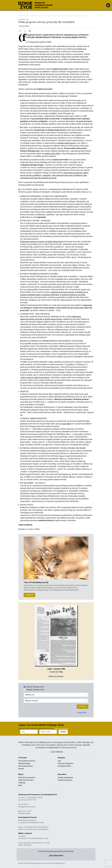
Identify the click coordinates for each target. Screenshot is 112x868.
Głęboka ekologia (24, 763)
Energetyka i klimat (64, 766)
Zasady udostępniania (65, 777)
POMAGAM (29, 595)
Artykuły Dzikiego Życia (35, 690)
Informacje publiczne (26, 766)
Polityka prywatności (65, 780)
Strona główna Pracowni (27, 761)
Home (27, 16)
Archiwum (34, 16)
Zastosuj (83, 707)
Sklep (20, 785)
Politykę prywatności (61, 728)
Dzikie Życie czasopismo (27, 777)
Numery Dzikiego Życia (35, 687)
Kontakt (21, 769)
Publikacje (22, 783)
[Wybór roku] (56, 695)
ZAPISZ (63, 732)
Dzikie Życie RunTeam (26, 780)
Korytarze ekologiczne (65, 763)
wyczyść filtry (82, 713)
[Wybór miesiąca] (56, 701)
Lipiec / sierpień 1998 (49, 16)
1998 (40, 16)
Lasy (59, 761)
